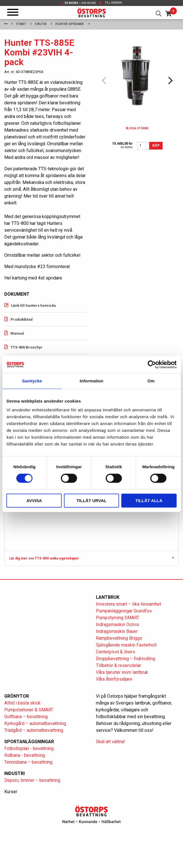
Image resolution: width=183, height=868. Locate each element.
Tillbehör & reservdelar (118, 665)
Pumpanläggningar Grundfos (124, 611)
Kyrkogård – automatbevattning (35, 723)
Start (21, 24)
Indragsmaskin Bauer (117, 631)
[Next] (170, 81)
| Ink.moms (79, 3)
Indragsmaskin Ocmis (117, 624)
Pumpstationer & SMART (29, 710)
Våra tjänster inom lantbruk (122, 672)
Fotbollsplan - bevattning (29, 748)
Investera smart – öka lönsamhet (129, 604)
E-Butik (41, 24)
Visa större (137, 128)
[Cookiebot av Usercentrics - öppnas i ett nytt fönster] (152, 364)
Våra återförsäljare (114, 679)
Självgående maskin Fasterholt (126, 645)
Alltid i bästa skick (22, 703)
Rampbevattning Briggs (120, 638)
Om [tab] (151, 381)
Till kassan (113, 3)
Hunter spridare (70, 24)
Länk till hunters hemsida (33, 305)
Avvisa (34, 501)
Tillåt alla (149, 501)
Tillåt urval (91, 501)
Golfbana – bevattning (26, 717)
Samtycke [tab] (32, 381)
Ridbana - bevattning (25, 755)
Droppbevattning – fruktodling (126, 659)
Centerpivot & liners (115, 652)
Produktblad (22, 319)
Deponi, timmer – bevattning (32, 780)
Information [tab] (92, 381)
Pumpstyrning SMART (118, 618)
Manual (17, 333)
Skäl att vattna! (111, 742)
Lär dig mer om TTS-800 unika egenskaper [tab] (44, 558)
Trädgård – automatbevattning (34, 730)
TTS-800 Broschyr (27, 347)
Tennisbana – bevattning (28, 762)
